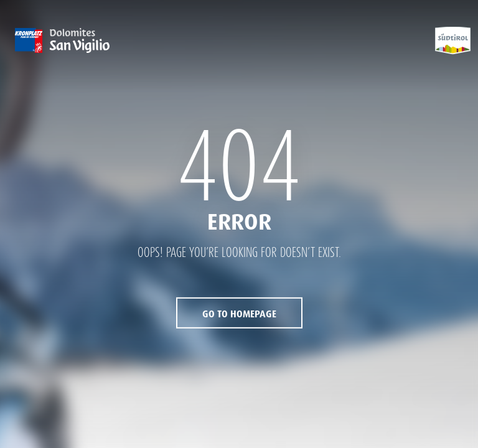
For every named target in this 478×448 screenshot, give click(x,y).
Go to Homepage (239, 314)
